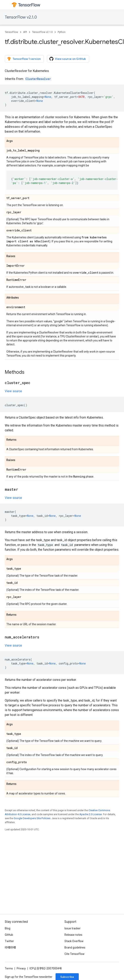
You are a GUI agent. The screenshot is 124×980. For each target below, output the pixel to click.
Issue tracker (73, 928)
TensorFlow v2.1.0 (21, 17)
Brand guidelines (75, 948)
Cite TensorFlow (74, 954)
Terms (9, 968)
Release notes (73, 935)
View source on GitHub (68, 59)
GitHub (9, 935)
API (25, 32)
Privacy (21, 968)
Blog (8, 928)
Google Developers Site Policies (32, 818)
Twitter (9, 941)
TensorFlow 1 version (24, 59)
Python (62, 32)
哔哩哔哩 (10, 948)
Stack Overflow (74, 941)
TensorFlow (11, 32)
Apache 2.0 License (91, 814)
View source (13, 391)
